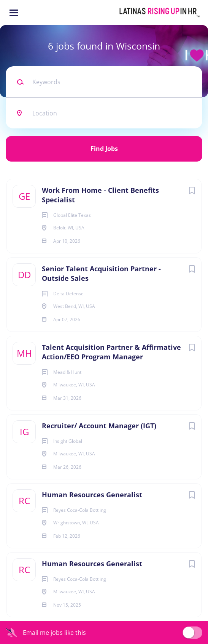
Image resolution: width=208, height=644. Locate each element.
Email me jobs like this (54, 633)
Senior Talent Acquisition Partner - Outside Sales (101, 273)
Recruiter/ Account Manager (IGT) (99, 426)
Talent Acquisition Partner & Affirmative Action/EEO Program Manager (111, 352)
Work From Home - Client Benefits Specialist (100, 195)
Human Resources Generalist (92, 495)
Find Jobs (104, 149)
